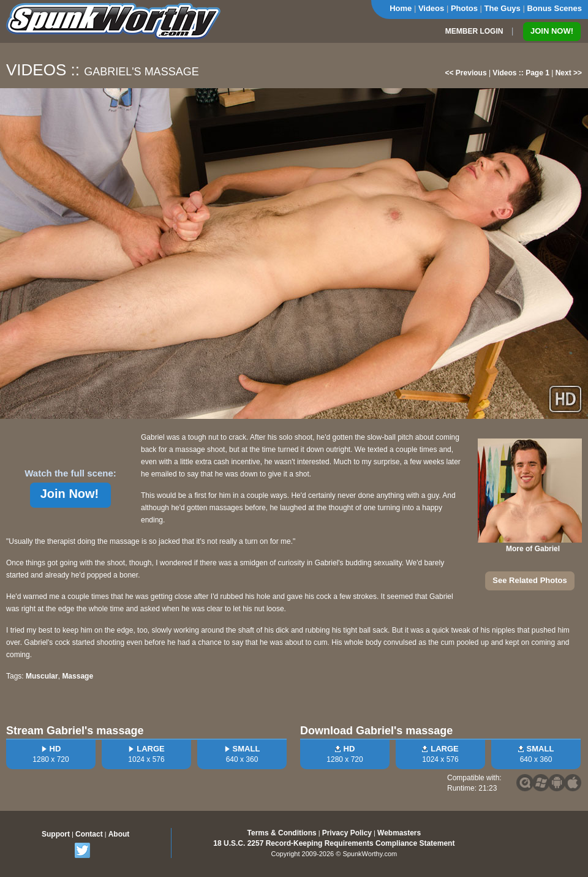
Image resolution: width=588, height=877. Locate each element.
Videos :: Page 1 (521, 73)
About (119, 834)
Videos (431, 8)
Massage (77, 676)
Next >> (569, 73)
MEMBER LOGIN (474, 31)
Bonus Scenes (554, 8)
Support (56, 834)
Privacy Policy (347, 833)
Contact (89, 834)
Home (401, 8)
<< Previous (466, 73)
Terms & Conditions (282, 833)
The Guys (503, 8)
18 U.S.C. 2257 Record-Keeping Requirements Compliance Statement (334, 843)
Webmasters (399, 833)
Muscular (42, 676)
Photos (464, 8)
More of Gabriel (533, 549)
